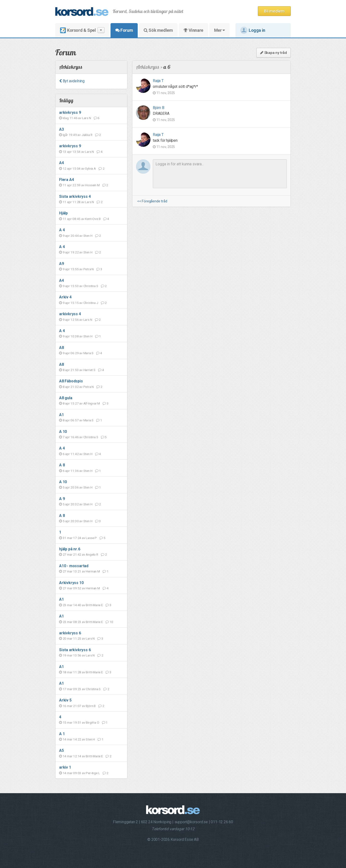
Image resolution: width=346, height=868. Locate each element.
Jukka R (87, 135)
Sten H (88, 236)
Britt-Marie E (94, 605)
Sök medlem (158, 30)
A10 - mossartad (74, 566)
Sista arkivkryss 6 (75, 650)
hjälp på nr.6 (70, 549)
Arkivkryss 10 (71, 583)
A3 (62, 129)
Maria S (89, 353)
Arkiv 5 (65, 700)
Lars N (87, 118)
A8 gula (66, 398)
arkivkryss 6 (70, 633)
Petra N (89, 269)
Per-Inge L (93, 773)
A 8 (62, 465)
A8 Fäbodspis (71, 381)
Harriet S (89, 370)
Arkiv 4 (65, 297)
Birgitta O (92, 722)
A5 (62, 750)
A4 (62, 163)
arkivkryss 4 (70, 314)
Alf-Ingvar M (92, 403)
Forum (124, 30)
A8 (62, 348)
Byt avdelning (72, 81)
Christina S (91, 286)
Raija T (158, 81)
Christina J (91, 303)
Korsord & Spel (82, 30)
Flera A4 (66, 180)
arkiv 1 (65, 767)
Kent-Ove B (93, 219)
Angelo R (92, 554)
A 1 (62, 734)
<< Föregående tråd (152, 201)
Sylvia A (90, 168)
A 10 (63, 432)
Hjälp (63, 213)
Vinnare (193, 30)
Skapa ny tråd (274, 53)
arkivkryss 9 (70, 113)
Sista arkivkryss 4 (75, 196)
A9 (62, 264)
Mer (219, 30)
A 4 (62, 230)
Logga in (253, 30)
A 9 (62, 499)
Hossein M (92, 185)
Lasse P (91, 538)
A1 (62, 415)
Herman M (93, 571)
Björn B (91, 706)
